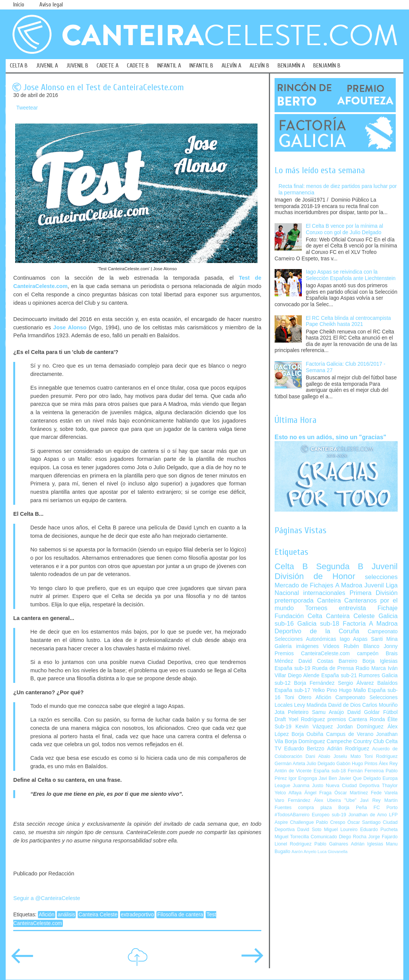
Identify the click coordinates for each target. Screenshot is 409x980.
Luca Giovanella (333, 852)
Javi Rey (370, 800)
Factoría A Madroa (370, 624)
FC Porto (386, 808)
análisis (66, 915)
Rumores (369, 676)
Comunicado (324, 837)
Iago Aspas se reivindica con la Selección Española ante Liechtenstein (351, 275)
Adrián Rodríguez (348, 749)
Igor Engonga (303, 778)
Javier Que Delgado (360, 778)
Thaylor (390, 786)
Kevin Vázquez (314, 727)
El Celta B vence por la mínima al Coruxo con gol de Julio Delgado (345, 229)
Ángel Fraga (318, 793)
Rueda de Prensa (333, 668)
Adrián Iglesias (367, 844)
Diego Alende (304, 676)
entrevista (353, 608)
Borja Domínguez (305, 741)
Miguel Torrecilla (292, 837)
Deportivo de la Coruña (317, 631)
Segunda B (340, 566)
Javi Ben (328, 778)
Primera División (374, 593)
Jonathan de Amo (368, 815)
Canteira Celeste (98, 915)
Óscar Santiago (364, 822)
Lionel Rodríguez (293, 844)
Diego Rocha (353, 837)
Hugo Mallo (352, 690)
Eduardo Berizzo (304, 749)
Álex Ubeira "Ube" (335, 800)
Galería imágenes (297, 646)
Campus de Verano (350, 734)
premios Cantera (347, 719)
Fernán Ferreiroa (366, 771)
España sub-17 (292, 690)
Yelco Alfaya (288, 793)
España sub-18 (330, 771)
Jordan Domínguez (360, 727)
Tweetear (27, 108)
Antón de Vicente (293, 771)
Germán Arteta (290, 764)
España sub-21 (339, 676)
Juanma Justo (308, 786)
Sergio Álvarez (356, 683)
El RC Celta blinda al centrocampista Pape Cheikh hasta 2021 (349, 321)
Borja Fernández (314, 683)
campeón (368, 654)
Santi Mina (384, 639)
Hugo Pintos (365, 764)
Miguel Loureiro (341, 830)
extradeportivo (137, 915)
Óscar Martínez (351, 793)
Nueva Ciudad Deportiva (353, 786)
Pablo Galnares (331, 844)
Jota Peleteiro (292, 712)
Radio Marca (371, 668)
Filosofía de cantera (180, 915)
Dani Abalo (318, 756)
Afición (46, 915)
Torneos (316, 608)
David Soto (309, 830)
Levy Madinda (310, 705)
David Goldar (364, 712)
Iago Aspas (354, 639)
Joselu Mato (347, 756)
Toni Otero (298, 697)
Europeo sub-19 (329, 815)
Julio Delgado (321, 764)
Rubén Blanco (361, 646)
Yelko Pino (325, 690)
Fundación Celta (298, 616)
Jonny (391, 646)
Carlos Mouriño (380, 705)
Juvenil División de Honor (336, 571)
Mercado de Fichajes (304, 585)
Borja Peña (352, 808)
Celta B (291, 566)
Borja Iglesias (380, 661)
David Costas (316, 661)
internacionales (324, 593)
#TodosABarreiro (292, 815)
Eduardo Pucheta (379, 830)
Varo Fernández (292, 800)
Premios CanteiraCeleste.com (312, 654)
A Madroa (349, 585)
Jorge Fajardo (383, 837)
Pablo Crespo (330, 822)
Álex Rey (388, 764)
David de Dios (344, 705)
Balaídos (387, 683)
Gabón (343, 764)
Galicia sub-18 (318, 624)
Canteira (329, 600)
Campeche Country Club (355, 741)
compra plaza (315, 808)
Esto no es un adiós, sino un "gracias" (330, 437)
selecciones (381, 577)
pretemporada (294, 600)
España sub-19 (292, 668)
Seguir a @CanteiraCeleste (47, 898)
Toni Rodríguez (381, 756)
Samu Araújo (328, 712)
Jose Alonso (70, 327)
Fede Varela (384, 793)
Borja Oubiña (308, 734)
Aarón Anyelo (304, 852)
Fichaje (388, 608)
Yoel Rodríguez (307, 719)
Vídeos (331, 646)
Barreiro (348, 661)
